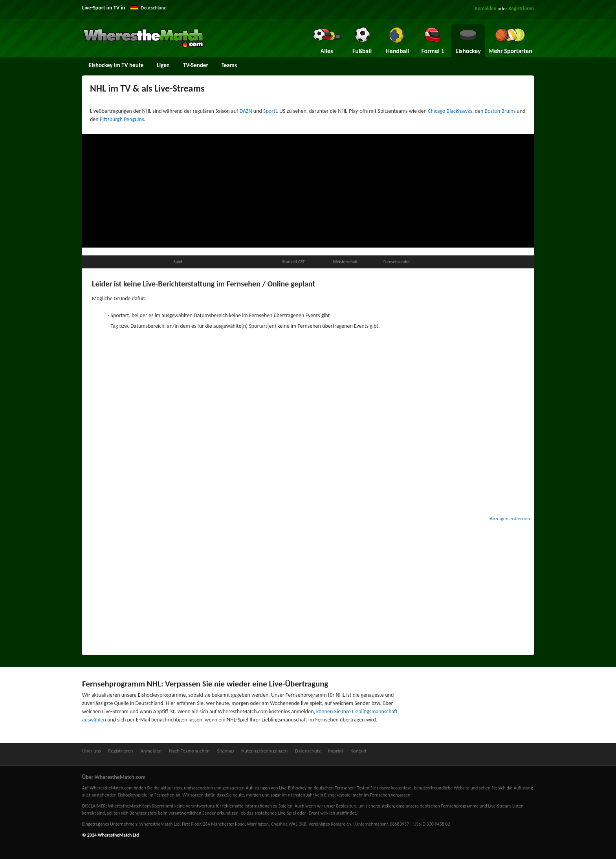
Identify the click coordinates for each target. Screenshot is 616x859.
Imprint (336, 751)
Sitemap (225, 751)
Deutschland (154, 8)
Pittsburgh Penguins (122, 119)
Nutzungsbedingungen (265, 751)
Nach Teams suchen (189, 751)
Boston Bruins (500, 111)
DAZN (246, 111)
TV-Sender (196, 65)
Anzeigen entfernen (510, 519)
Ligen (163, 65)
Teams (229, 65)
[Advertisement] (308, 191)
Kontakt (358, 751)
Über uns (92, 751)
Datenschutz (308, 751)
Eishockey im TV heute (116, 65)
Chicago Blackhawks (450, 111)
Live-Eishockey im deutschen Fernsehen (317, 788)
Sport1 (271, 111)
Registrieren (521, 8)
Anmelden (486, 8)
